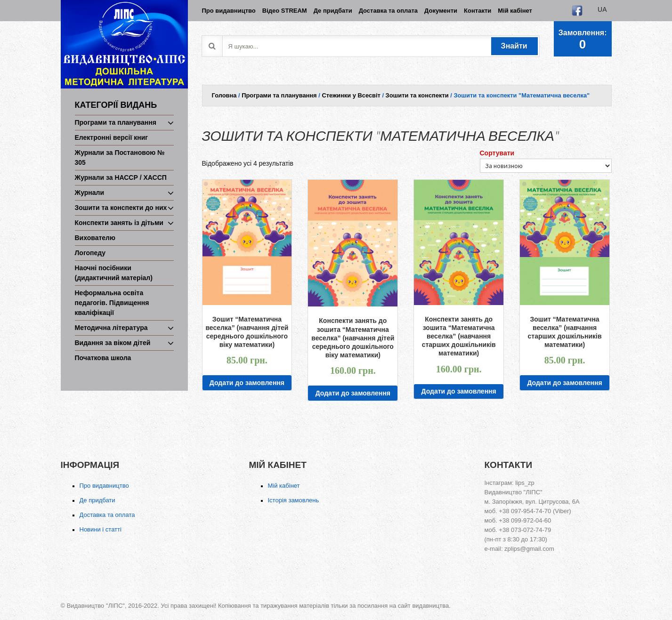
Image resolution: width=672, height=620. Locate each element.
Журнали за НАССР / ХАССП (121, 177)
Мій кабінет (284, 486)
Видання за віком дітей (113, 343)
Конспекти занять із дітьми (119, 223)
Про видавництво (104, 486)
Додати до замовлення (247, 383)
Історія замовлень (294, 500)
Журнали (90, 193)
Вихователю (95, 238)
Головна (224, 95)
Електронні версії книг (112, 137)
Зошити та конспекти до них (121, 208)
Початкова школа (103, 358)
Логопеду (90, 253)
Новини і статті (101, 529)
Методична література (111, 328)
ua (602, 9)
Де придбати (97, 500)
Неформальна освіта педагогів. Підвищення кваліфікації (112, 303)
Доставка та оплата (107, 515)
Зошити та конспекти (417, 95)
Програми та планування (116, 122)
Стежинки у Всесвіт (351, 95)
